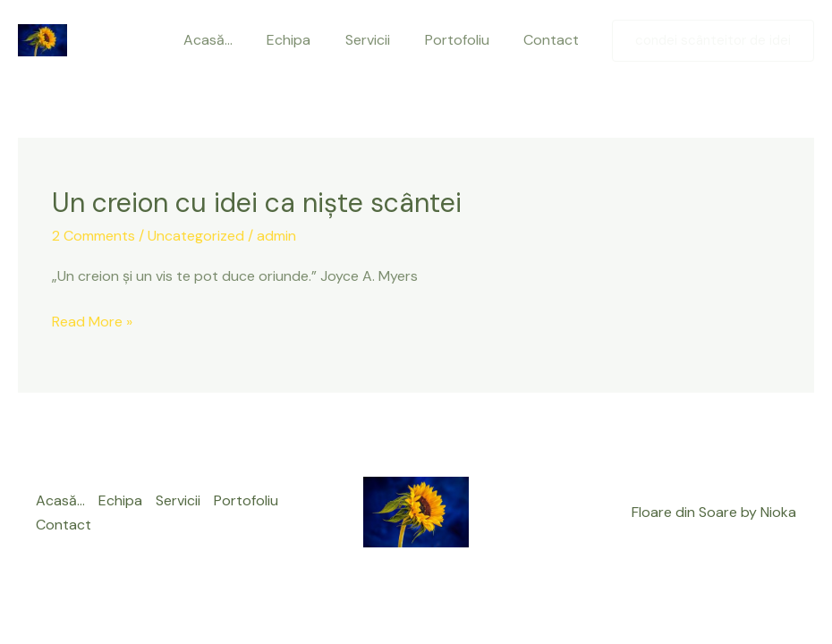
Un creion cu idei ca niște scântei (257, 203)
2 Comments (93, 236)
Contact (566, 40)
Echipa (322, 40)
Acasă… (246, 40)
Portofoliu (478, 40)
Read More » (92, 322)
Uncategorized (196, 236)
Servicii (395, 40)
